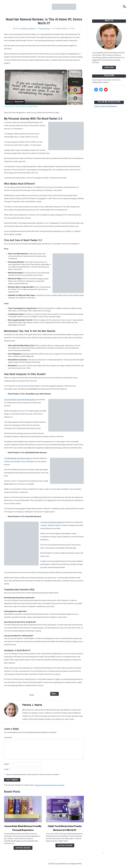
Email (54, 694)
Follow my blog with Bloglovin (106, 106)
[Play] (75, 90)
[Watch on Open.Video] (15, 102)
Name (7, 764)
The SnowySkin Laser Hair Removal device (21, 400)
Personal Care (45, 28)
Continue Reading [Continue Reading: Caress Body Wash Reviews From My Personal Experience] (23, 848)
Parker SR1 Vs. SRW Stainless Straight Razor (30, 73)
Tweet (32, 695)
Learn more (109, 67)
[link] (8, 73)
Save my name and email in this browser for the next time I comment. (33, 775)
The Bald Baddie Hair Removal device (18, 458)
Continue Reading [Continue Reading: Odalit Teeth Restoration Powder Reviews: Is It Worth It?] (65, 845)
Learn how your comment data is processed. (49, 785)
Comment (8, 737)
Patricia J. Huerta (28, 28)
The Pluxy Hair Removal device (52, 522)
